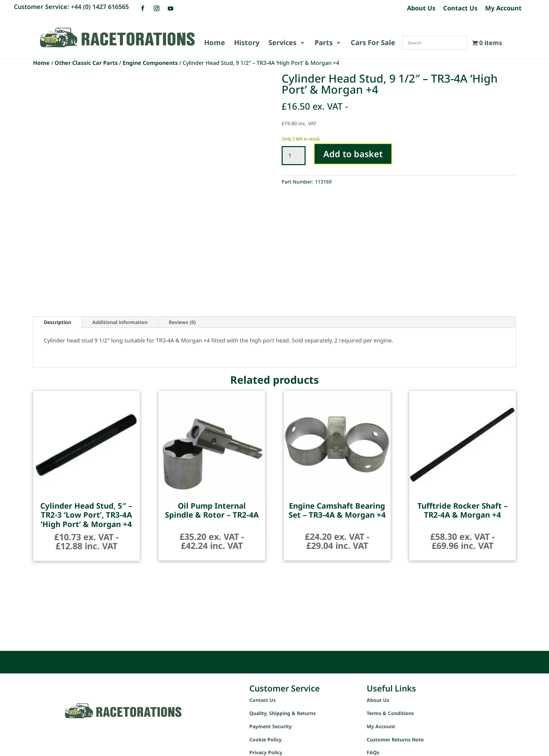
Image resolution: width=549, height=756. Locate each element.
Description (57, 322)
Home (215, 43)
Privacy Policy (266, 752)
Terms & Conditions (390, 713)
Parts (328, 43)
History (247, 43)
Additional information (120, 322)
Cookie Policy (265, 740)
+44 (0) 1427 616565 (100, 7)
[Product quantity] (294, 156)
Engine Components (150, 63)
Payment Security (271, 726)
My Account (503, 9)
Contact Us (460, 9)
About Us (421, 9)
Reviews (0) (182, 322)
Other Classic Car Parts (86, 63)
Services (287, 43)
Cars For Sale (373, 43)
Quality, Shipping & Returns (282, 713)
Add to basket (353, 154)
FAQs (373, 752)
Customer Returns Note (395, 740)
